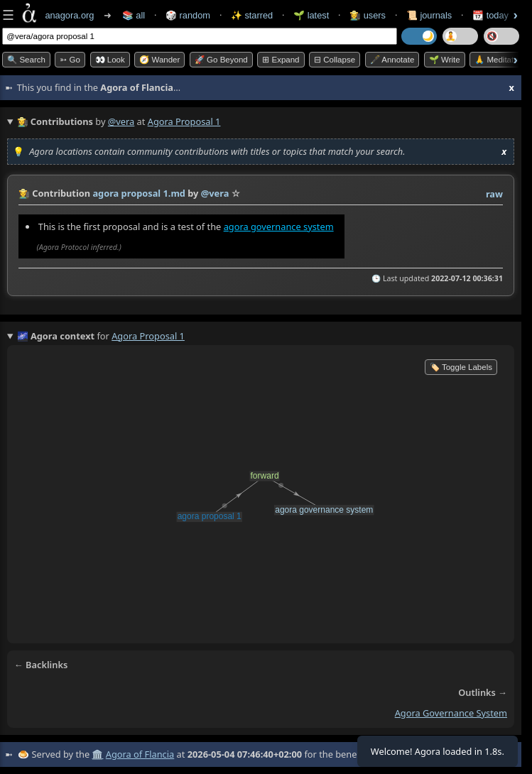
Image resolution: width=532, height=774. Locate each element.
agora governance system (279, 227)
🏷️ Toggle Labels (461, 367)
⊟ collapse (335, 60)
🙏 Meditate (496, 60)
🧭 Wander (159, 60)
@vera (121, 121)
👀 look (110, 60)
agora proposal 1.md (139, 193)
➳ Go (70, 60)
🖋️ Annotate (392, 60)
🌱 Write (445, 60)
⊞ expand (281, 60)
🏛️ (97, 754)
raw (494, 194)
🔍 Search (26, 60)
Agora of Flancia (140, 754)
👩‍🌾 (24, 193)
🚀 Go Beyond (221, 60)
